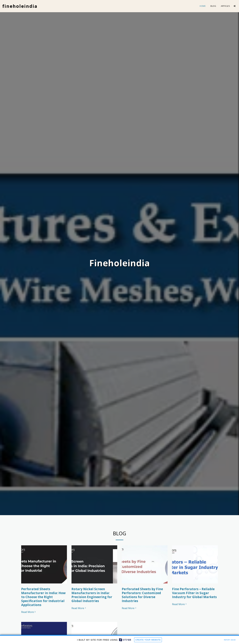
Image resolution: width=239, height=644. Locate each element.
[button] (235, 6)
